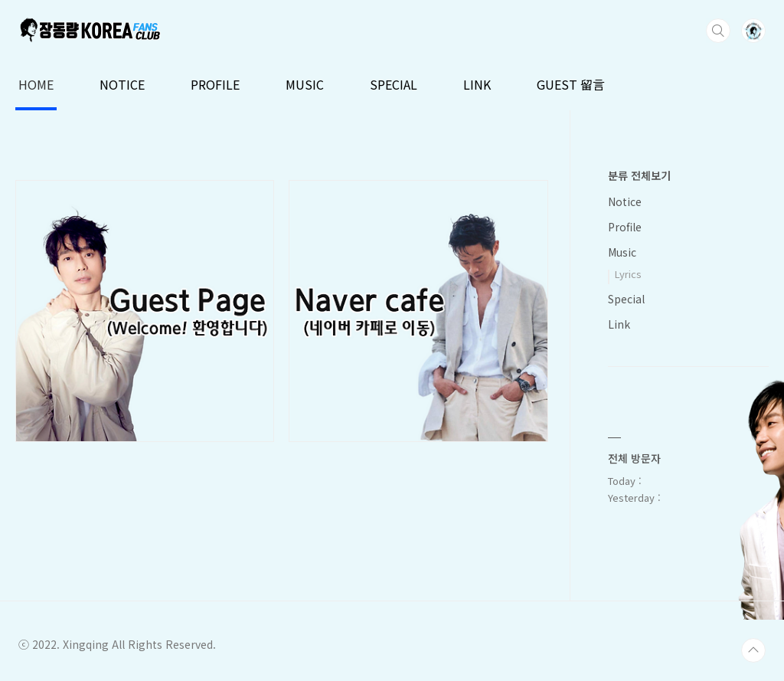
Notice (625, 201)
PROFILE (215, 84)
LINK (477, 84)
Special (626, 299)
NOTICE (122, 84)
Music (622, 252)
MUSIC (305, 84)
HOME (36, 84)
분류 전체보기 (639, 175)
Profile (625, 227)
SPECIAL (394, 84)
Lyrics (628, 274)
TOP (753, 650)
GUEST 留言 (571, 84)
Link (619, 324)
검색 (718, 31)
